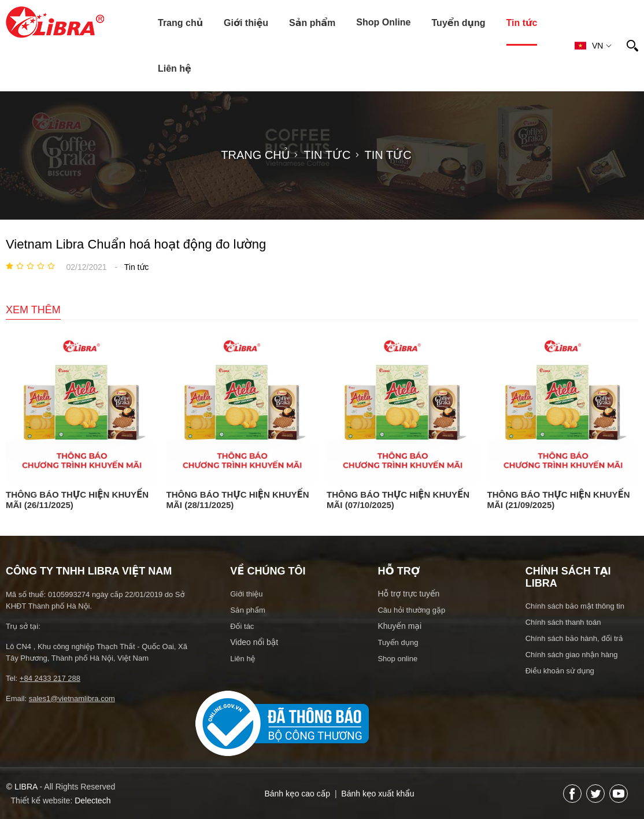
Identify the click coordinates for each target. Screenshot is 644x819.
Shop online (397, 659)
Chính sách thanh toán (563, 622)
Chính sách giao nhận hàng (572, 655)
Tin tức (522, 23)
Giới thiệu (246, 23)
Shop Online (383, 22)
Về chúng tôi (268, 571)
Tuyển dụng (459, 23)
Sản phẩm (312, 23)
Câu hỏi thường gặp (411, 610)
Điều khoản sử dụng (560, 671)
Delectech (92, 801)
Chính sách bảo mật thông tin (575, 606)
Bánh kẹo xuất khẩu (377, 794)
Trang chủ (180, 23)
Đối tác (242, 626)
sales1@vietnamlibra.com (72, 698)
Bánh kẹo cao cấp (297, 794)
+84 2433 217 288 (50, 678)
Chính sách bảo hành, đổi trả (574, 638)
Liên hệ (175, 68)
